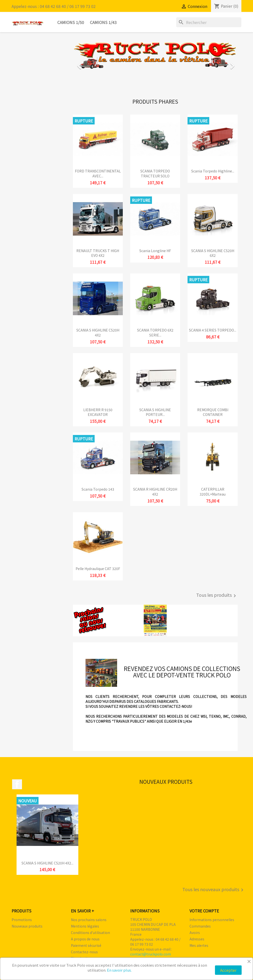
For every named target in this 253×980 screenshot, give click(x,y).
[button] (85, 64)
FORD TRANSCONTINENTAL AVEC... (98, 173)
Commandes (200, 926)
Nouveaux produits (27, 926)
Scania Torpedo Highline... (213, 171)
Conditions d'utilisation (90, 932)
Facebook (17, 784)
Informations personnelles (212, 920)
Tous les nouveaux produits (214, 890)
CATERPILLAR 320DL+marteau (213, 492)
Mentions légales (85, 926)
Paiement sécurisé (86, 945)
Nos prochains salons (89, 920)
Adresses (197, 939)
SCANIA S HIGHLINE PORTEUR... (155, 412)
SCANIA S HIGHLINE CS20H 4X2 (98, 333)
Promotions (22, 920)
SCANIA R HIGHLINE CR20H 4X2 (155, 492)
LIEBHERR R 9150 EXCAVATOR (98, 412)
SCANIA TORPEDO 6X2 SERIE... (155, 333)
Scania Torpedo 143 (98, 489)
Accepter (228, 970)
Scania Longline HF (155, 251)
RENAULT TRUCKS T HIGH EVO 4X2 (98, 253)
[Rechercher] (209, 22)
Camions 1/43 (103, 22)
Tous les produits (217, 596)
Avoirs (195, 932)
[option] (155, 64)
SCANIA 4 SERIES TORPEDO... (213, 330)
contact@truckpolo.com (151, 954)
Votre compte (204, 911)
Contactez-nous (84, 952)
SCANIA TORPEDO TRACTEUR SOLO (155, 173)
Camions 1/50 (71, 22)
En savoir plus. (119, 970)
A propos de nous (85, 939)
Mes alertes (199, 945)
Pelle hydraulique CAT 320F (98, 569)
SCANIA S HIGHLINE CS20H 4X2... (47, 863)
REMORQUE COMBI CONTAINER (213, 412)
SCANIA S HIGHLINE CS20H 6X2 (213, 253)
